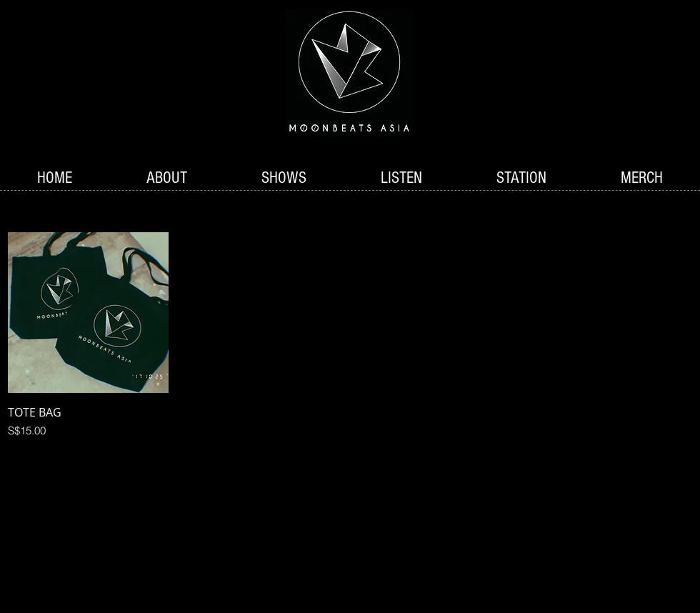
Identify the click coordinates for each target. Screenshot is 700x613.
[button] (284, 178)
